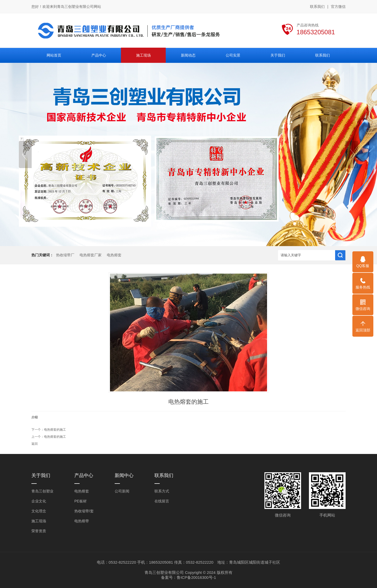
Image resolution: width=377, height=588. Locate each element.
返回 (35, 444)
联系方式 (162, 491)
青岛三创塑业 (42, 491)
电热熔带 (82, 521)
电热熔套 (114, 255)
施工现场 (39, 521)
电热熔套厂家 (91, 255)
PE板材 (81, 501)
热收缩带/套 (84, 511)
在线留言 (162, 501)
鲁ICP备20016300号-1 (196, 577)
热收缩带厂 (65, 255)
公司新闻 (122, 491)
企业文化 (39, 501)
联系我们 (317, 7)
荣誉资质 (39, 531)
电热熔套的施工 (55, 430)
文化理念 (39, 511)
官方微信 (338, 7)
